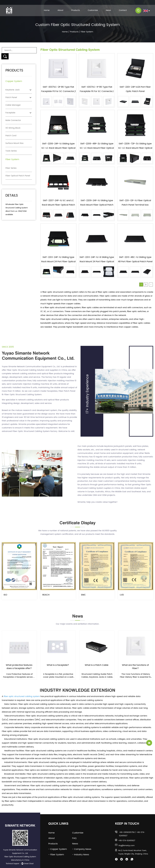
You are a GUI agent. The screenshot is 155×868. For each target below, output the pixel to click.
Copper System (14, 81)
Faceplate (10, 113)
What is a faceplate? (58, 665)
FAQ (76, 838)
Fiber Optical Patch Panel (18, 176)
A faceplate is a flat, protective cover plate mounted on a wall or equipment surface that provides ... (58, 676)
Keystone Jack (12, 90)
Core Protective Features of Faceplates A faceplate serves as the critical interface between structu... (19, 676)
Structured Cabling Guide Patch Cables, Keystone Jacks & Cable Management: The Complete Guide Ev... (97, 676)
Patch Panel (11, 97)
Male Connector (13, 120)
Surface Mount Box (14, 143)
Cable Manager (13, 105)
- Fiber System (56, 855)
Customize (93, 10)
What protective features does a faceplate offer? (19, 667)
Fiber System (12, 159)
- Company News (82, 849)
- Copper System (58, 849)
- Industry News (81, 855)
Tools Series (11, 151)
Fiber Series (11, 168)
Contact (123, 10)
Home (47, 10)
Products (76, 10)
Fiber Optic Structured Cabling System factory (35, 431)
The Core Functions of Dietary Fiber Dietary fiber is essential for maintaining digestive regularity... (136, 676)
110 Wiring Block (13, 128)
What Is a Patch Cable (97, 665)
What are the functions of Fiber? (135, 667)
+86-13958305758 (127, 832)
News (108, 10)
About (60, 10)
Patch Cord (11, 136)
